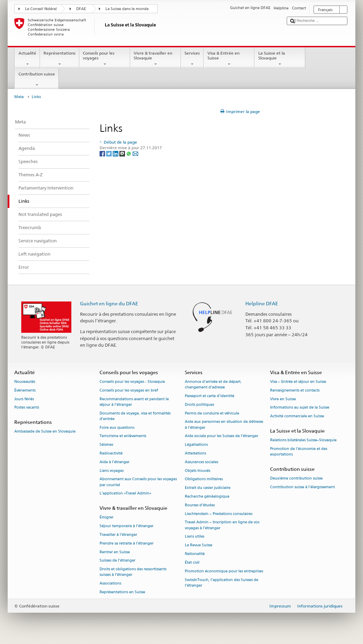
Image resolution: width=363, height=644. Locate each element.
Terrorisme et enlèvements (123, 436)
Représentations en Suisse (122, 592)
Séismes (106, 445)
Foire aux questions (117, 428)
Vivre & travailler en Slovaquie (156, 59)
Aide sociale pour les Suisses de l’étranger (222, 436)
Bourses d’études (200, 505)
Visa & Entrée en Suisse (229, 59)
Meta (19, 97)
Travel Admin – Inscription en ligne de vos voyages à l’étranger (222, 525)
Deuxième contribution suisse (296, 479)
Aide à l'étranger (115, 462)
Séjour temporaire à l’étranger (127, 526)
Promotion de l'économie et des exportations (299, 452)
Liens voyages (112, 471)
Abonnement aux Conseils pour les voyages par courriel (138, 482)
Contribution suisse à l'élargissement (302, 487)
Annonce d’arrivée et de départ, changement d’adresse (213, 384)
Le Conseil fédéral (41, 9)
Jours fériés (24, 399)
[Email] (135, 153)
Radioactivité (111, 453)
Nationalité (195, 554)
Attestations (195, 453)
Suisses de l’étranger (117, 561)
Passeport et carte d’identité (210, 396)
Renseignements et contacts (295, 390)
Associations (110, 584)
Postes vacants (27, 408)
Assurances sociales (202, 462)
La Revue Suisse (199, 545)
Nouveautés (25, 382)
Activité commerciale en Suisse (297, 416)
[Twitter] (109, 153)
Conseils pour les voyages (105, 59)
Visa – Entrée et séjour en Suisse (298, 382)
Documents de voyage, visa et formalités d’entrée (135, 416)
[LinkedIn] (116, 153)
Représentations (60, 59)
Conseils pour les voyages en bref (129, 390)
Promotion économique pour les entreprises (224, 571)
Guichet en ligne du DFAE (109, 303)
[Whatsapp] (129, 153)
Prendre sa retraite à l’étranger (127, 543)
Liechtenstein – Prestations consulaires (219, 514)
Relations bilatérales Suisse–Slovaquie (303, 440)
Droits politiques (199, 405)
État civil (192, 562)
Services (192, 59)
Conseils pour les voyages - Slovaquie (132, 382)
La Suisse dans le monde (127, 9)
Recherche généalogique (207, 496)
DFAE (81, 9)
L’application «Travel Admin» (125, 494)
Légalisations (196, 445)
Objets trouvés (198, 471)
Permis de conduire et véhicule (212, 413)
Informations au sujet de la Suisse (300, 408)
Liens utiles (195, 537)
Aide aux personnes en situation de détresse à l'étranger (224, 425)
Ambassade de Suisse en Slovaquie (45, 432)
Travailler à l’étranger (118, 535)
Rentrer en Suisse (115, 552)
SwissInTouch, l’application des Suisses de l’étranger (222, 583)
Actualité (27, 59)
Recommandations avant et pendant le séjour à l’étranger (134, 402)
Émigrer (106, 518)
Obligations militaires (204, 479)
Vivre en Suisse (283, 399)
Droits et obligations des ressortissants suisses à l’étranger (133, 572)
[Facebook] (103, 153)
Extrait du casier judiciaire (208, 488)
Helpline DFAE (262, 303)
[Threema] (123, 153)
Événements (25, 390)
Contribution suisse (37, 80)
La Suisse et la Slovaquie (280, 59)
